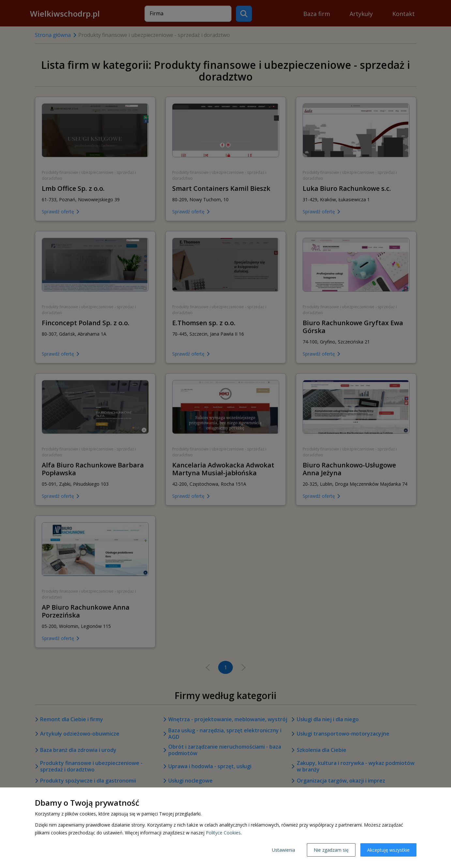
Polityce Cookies (223, 833)
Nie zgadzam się (331, 850)
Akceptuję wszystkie (388, 850)
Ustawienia (284, 850)
